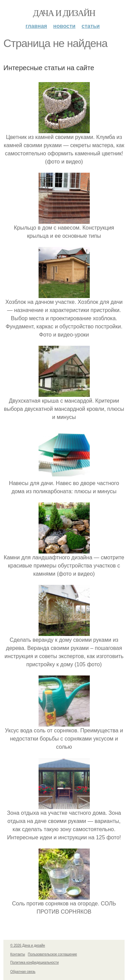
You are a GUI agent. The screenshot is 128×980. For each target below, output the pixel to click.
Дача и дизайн (64, 13)
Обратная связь (23, 972)
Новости (64, 26)
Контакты (18, 954)
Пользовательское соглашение (53, 954)
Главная (36, 26)
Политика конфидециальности (34, 962)
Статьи (91, 26)
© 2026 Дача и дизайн (28, 945)
